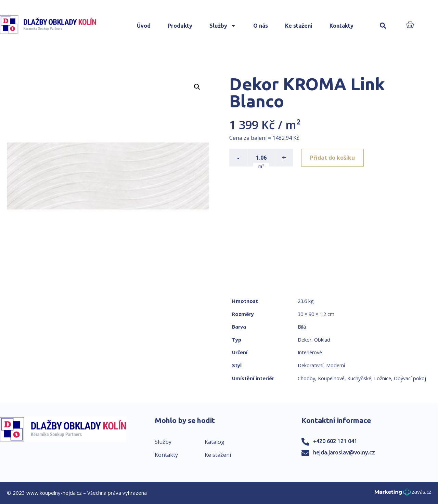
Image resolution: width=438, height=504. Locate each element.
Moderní (336, 365)
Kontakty (342, 26)
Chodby (306, 378)
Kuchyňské (359, 378)
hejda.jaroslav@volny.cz (344, 452)
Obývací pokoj (410, 378)
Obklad (322, 340)
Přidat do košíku (332, 158)
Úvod (144, 26)
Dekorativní (311, 365)
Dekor (305, 340)
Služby (223, 26)
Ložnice (383, 378)
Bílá (302, 327)
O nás (261, 26)
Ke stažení (299, 26)
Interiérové (310, 352)
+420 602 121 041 (335, 441)
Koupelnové (331, 378)
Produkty (180, 26)
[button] (383, 26)
